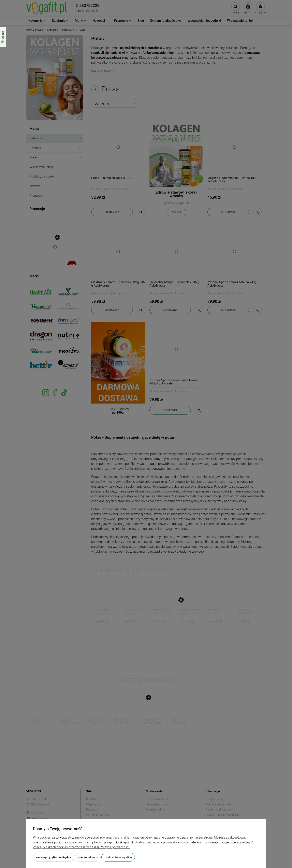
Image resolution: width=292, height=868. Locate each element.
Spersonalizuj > (88, 857)
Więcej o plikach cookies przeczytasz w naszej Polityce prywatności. (82, 847)
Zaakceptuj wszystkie (118, 857)
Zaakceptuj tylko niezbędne (54, 857)
